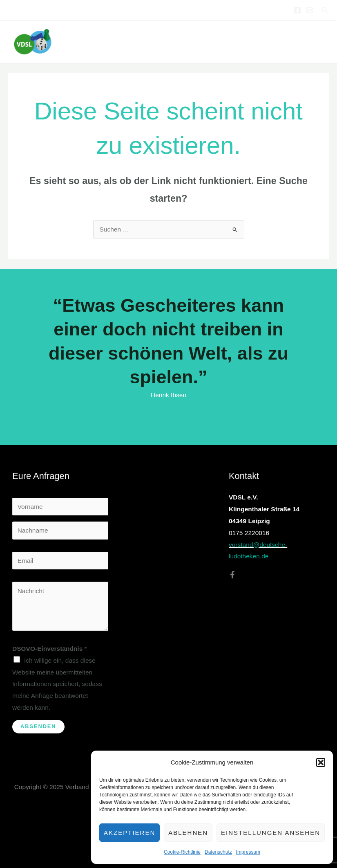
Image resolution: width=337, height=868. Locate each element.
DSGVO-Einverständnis (50, 649)
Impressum (248, 852)
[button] (321, 762)
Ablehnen (188, 833)
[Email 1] (310, 10)
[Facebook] (297, 10)
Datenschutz (218, 852)
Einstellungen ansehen (271, 833)
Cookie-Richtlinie (182, 852)
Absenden (38, 726)
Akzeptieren (129, 833)
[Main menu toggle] (320, 42)
